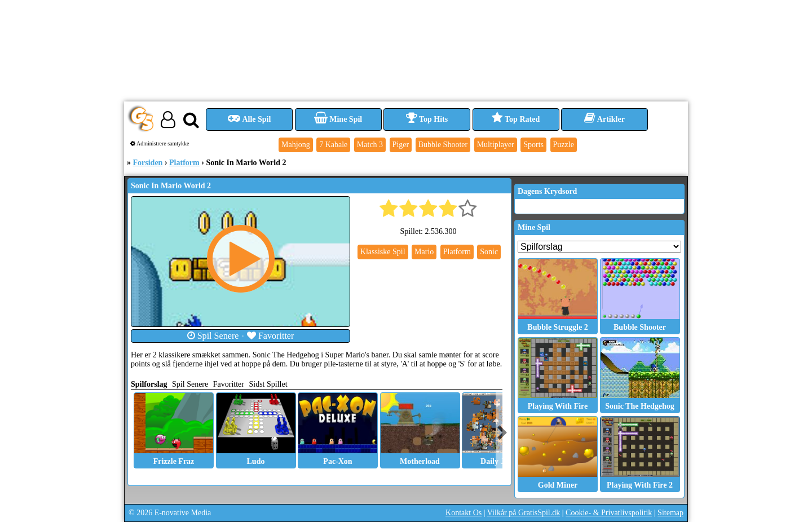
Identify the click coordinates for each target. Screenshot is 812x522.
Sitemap (670, 513)
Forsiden (148, 163)
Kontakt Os (464, 513)
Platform (184, 163)
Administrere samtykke (160, 143)
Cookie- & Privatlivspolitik (609, 513)
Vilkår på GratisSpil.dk (524, 513)
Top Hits (427, 119)
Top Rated (516, 119)
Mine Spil (338, 119)
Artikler (604, 119)
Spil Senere (213, 336)
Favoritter (271, 336)
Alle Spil (250, 119)
